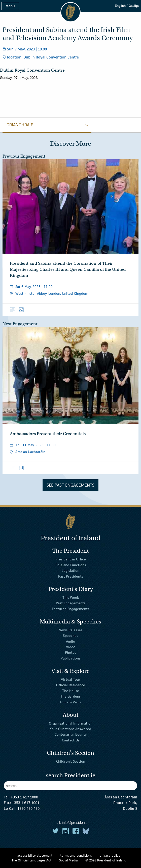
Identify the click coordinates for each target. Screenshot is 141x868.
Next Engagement (20, 324)
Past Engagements (71, 603)
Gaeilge (134, 6)
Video (71, 647)
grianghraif (20, 125)
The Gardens (70, 696)
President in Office (71, 559)
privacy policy (110, 856)
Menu (10, 6)
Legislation (70, 571)
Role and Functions (71, 565)
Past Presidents (71, 576)
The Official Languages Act (32, 860)
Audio (70, 641)
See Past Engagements (70, 485)
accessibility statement (35, 856)
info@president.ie (76, 823)
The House (71, 691)
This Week (71, 597)
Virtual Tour (71, 679)
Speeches (70, 636)
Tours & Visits (71, 702)
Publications (70, 658)
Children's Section (71, 761)
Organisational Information (71, 723)
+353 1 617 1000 (24, 797)
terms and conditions (76, 856)
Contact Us (71, 740)
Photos (70, 652)
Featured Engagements (70, 609)
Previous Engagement (24, 156)
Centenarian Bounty (71, 734)
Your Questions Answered (70, 729)
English (120, 6)
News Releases (70, 630)
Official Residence (71, 685)
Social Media (68, 860)
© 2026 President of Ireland (106, 860)
